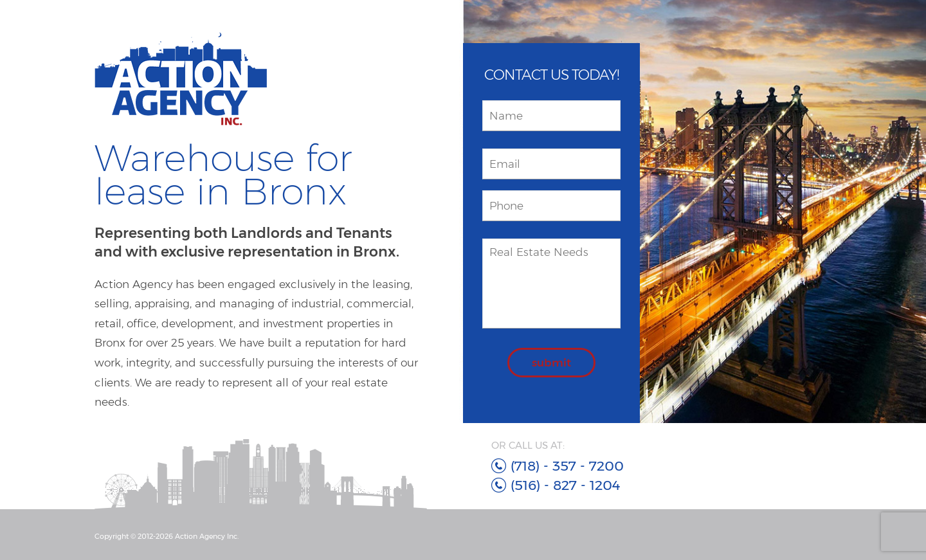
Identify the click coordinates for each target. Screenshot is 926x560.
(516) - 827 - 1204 (565, 485)
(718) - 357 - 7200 (567, 466)
